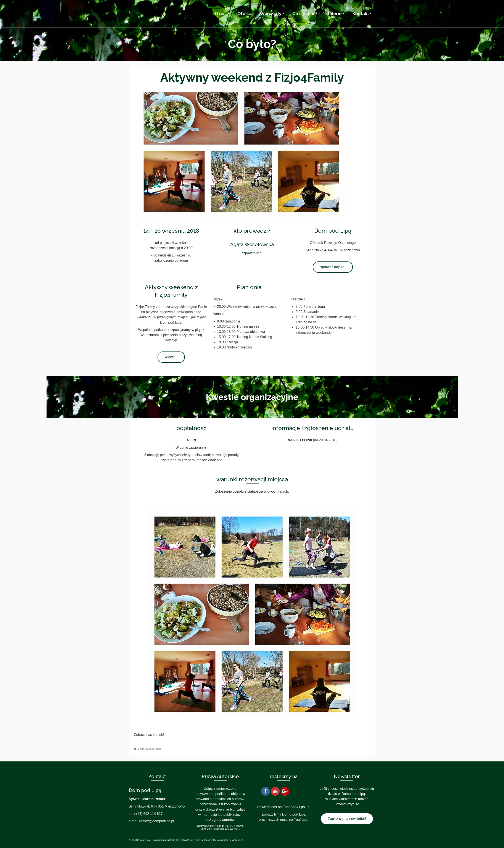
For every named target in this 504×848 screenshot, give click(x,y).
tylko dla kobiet (153, 749)
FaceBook (290, 807)
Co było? (141, 749)
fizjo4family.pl (252, 253)
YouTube (301, 820)
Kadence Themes (212, 840)
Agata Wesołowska (252, 244)
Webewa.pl (237, 840)
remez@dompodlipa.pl (156, 821)
